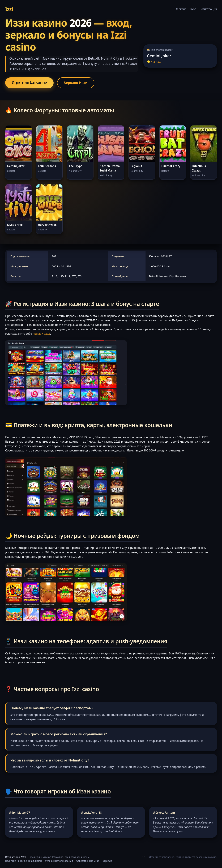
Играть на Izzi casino (29, 82)
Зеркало (181, 9)
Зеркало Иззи (76, 83)
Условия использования (59, 861)
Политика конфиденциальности (24, 861)
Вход (193, 9)
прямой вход (41, 334)
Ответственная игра (88, 861)
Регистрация (208, 9)
